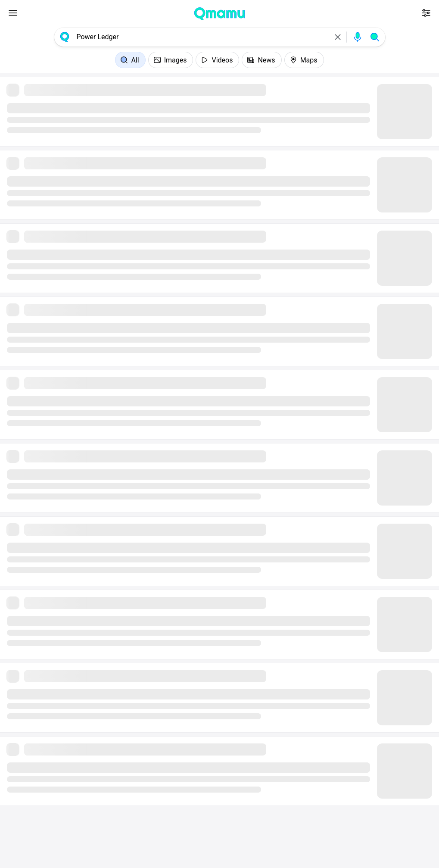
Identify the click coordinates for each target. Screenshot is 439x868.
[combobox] (201, 37)
